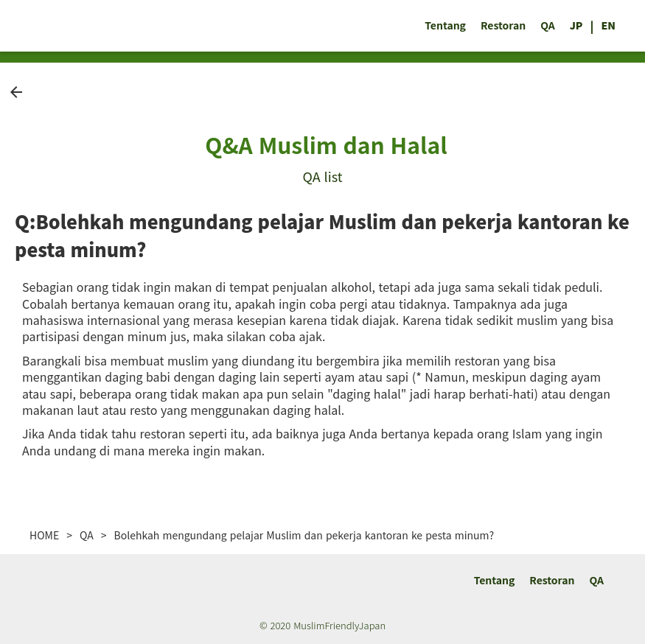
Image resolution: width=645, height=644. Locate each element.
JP (576, 25)
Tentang (445, 25)
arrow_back (16, 92)
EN (608, 25)
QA (548, 25)
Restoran (503, 25)
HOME (44, 535)
